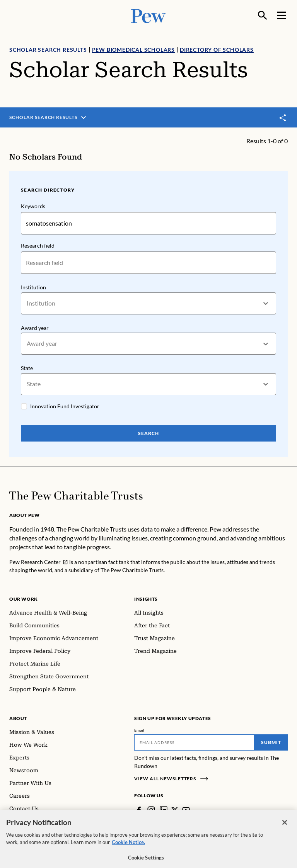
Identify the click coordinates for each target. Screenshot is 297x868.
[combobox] (27, 303)
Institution (33, 287)
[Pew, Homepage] (148, 15)
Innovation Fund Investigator (65, 406)
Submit (271, 742)
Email (139, 730)
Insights (146, 599)
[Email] (194, 742)
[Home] (76, 496)
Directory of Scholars (217, 50)
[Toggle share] (283, 118)
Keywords (33, 206)
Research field (38, 245)
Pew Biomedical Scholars (133, 50)
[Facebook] (139, 810)
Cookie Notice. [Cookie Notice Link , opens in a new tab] (128, 847)
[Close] (285, 827)
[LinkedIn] (164, 810)
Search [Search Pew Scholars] (148, 433)
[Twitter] (175, 810)
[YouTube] (186, 810)
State (27, 368)
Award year (35, 328)
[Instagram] (151, 810)
